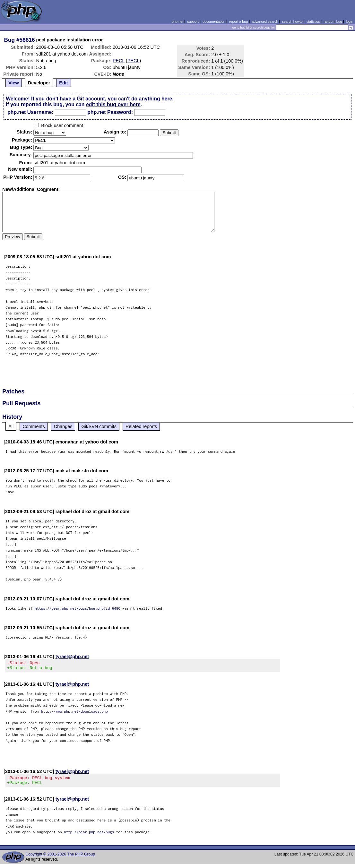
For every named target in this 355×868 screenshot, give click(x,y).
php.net (177, 21)
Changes (63, 426)
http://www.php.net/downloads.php (74, 713)
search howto (292, 21)
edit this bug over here (113, 104)
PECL (119, 61)
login (350, 21)
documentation (214, 21)
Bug (10, 40)
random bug (333, 21)
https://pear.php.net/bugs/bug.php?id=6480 (78, 608)
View (14, 83)
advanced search (265, 21)
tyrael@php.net (72, 657)
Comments (34, 426)
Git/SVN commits (99, 426)
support (193, 21)
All (11, 426)
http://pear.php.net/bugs (89, 836)
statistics (313, 21)
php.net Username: (30, 112)
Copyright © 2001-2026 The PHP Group (60, 858)
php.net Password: (110, 112)
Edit (63, 83)
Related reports (141, 426)
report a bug (238, 21)
